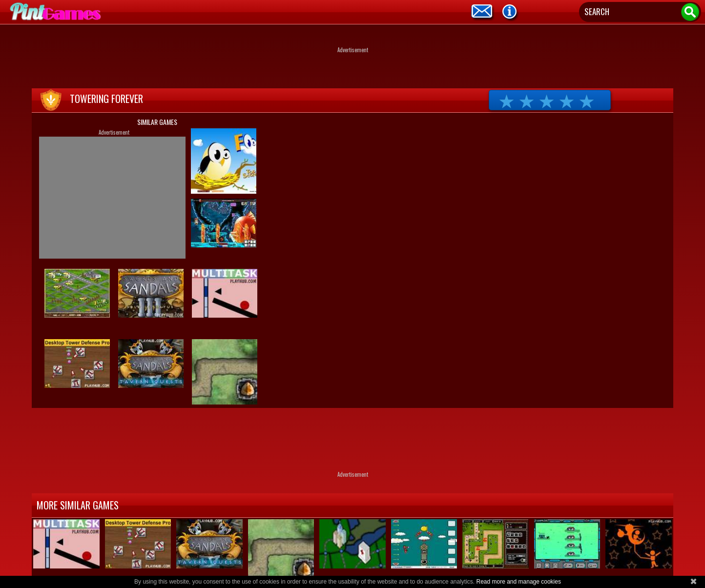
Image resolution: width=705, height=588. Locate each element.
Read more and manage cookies (518, 582)
